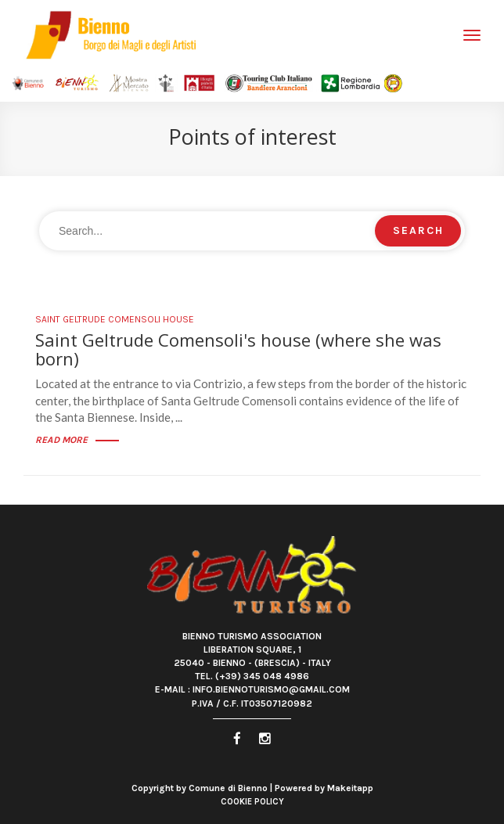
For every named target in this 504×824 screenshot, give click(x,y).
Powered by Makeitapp (324, 788)
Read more (77, 440)
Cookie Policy (252, 802)
